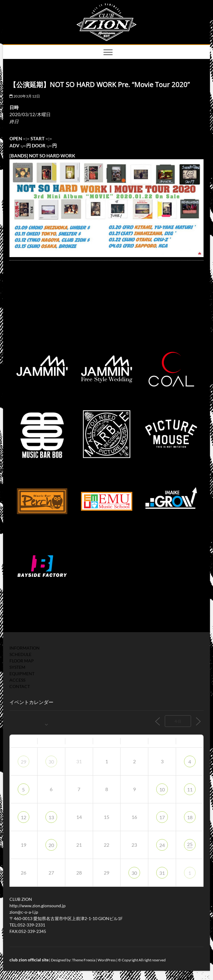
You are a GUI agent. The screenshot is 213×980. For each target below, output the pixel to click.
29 (23, 762)
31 (162, 873)
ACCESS (17, 680)
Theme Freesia (84, 960)
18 (190, 817)
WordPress (107, 960)
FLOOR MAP (22, 661)
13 (51, 817)
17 (162, 817)
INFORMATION (25, 648)
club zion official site (29, 960)
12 (23, 817)
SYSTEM (17, 667)
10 (162, 789)
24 (162, 845)
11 (190, 789)
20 (51, 845)
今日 (178, 721)
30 (51, 762)
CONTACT (20, 686)
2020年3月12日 (25, 96)
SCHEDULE (20, 654)
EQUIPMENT (22, 674)
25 (190, 844)
